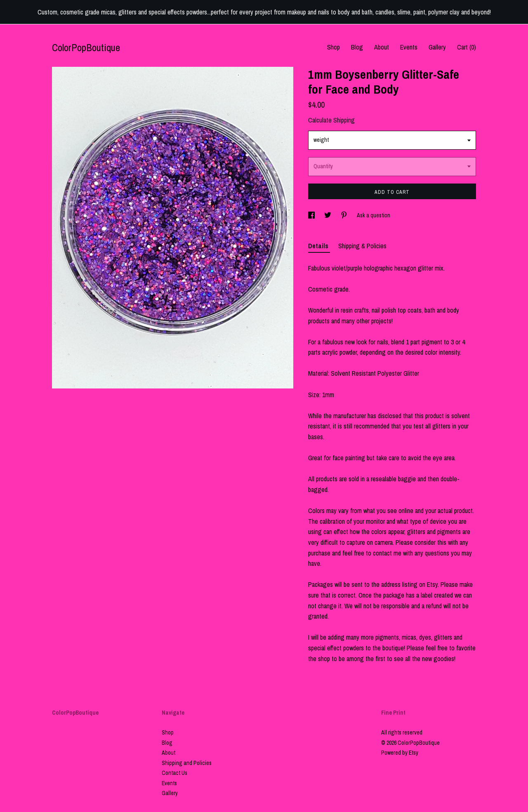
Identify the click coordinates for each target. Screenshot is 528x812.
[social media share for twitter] (328, 215)
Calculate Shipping (331, 120)
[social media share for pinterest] (345, 215)
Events (409, 47)
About (382, 47)
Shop (334, 47)
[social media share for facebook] (312, 215)
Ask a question (374, 215)
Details (319, 246)
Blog (357, 47)
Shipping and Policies (187, 763)
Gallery (437, 47)
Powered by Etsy (400, 753)
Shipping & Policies (362, 246)
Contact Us (174, 773)
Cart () (467, 47)
